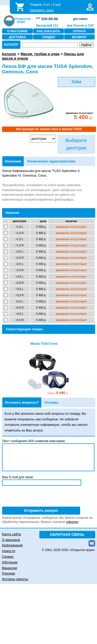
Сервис (8, 557)
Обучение (10, 562)
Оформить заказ (42, 10)
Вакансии (10, 568)
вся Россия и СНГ (81, 26)
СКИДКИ (48, 37)
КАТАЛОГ (11, 45)
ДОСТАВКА (17, 37)
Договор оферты (15, 579)
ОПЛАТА (79, 31)
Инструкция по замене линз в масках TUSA (49, 129)
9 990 (58, 393)
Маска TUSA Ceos (44, 344)
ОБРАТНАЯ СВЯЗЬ (67, 535)
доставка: (80, 19)
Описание (13, 161)
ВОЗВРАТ (79, 37)
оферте (72, 522)
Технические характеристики (51, 161)
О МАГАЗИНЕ (17, 31)
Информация (13, 545)
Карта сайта (12, 534)
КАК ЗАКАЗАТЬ (48, 31)
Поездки (9, 573)
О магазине (11, 540)
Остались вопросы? (22, 402)
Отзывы (51, 402)
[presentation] (41, 497)
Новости (9, 551)
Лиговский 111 (47, 26)
